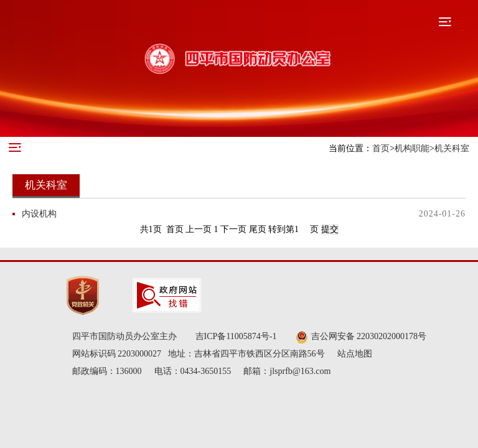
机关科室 (452, 148)
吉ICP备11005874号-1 (236, 336)
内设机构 (39, 214)
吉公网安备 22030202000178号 (361, 337)
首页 (381, 148)
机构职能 (412, 148)
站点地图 (355, 354)
